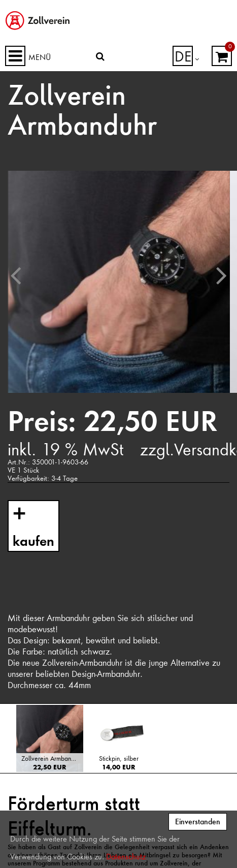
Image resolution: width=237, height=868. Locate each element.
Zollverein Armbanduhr (52, 758)
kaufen (31, 538)
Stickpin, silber (119, 758)
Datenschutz (126, 857)
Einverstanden (198, 821)
